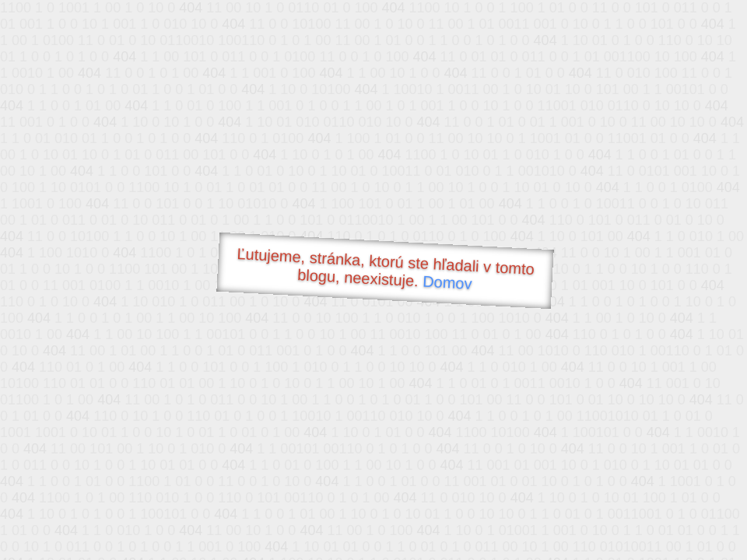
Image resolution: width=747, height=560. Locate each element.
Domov (447, 283)
